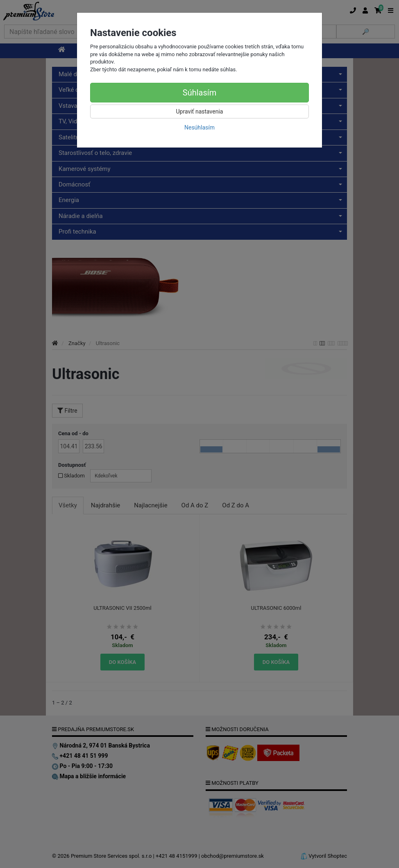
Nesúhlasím (199, 127)
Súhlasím (199, 93)
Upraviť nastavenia (200, 111)
